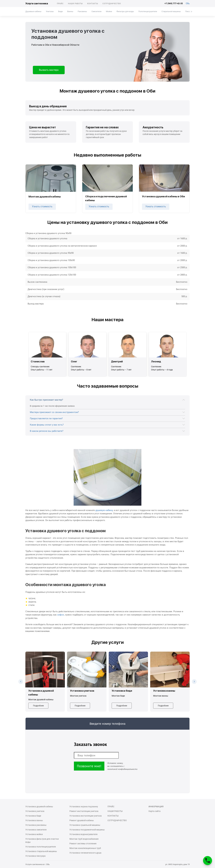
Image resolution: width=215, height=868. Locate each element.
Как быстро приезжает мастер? (46, 400)
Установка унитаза (35, 811)
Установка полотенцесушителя (41, 847)
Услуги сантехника (37, 4)
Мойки (109, 11)
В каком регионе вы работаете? (47, 431)
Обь (188, 3)
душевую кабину (104, 510)
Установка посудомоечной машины (87, 830)
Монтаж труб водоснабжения (84, 839)
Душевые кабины (33, 11)
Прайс (60, 4)
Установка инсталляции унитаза (86, 816)
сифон (61, 615)
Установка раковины (36, 825)
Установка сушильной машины (85, 825)
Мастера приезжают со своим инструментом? (54, 412)
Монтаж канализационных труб (85, 848)
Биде (60, 11)
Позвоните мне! (89, 766)
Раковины (82, 11)
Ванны (70, 11)
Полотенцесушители (148, 11)
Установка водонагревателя (83, 834)
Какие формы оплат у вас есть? (47, 425)
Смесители (96, 11)
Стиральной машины (171, 11)
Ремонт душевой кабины (82, 820)
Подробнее (38, 706)
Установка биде (33, 816)
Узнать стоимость (42, 206)
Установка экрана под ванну (84, 807)
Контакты (93, 4)
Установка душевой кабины (39, 807)
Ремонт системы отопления (83, 844)
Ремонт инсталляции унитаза (84, 811)
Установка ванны (34, 820)
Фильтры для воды (125, 11)
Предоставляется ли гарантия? (46, 418)
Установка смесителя (36, 830)
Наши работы (75, 4)
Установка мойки (34, 834)
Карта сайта (155, 811)
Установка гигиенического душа (85, 853)
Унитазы (50, 11)
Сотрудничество (112, 4)
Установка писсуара (35, 856)
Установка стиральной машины (41, 851)
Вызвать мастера (49, 70)
